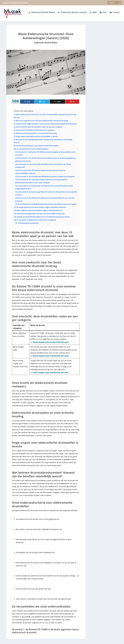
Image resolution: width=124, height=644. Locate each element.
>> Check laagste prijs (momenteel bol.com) (49, 343)
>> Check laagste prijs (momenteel (46, 374)
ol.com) (65, 374)
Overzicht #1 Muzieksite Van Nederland (15, 3)
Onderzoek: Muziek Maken (46, 44)
